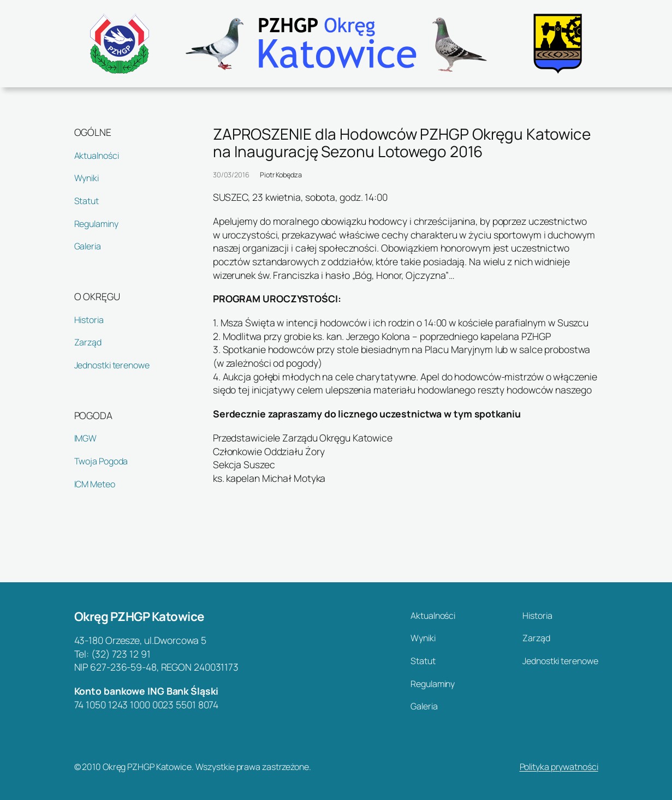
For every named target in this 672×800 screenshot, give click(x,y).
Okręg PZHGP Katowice (139, 616)
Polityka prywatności (559, 767)
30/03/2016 (231, 175)
